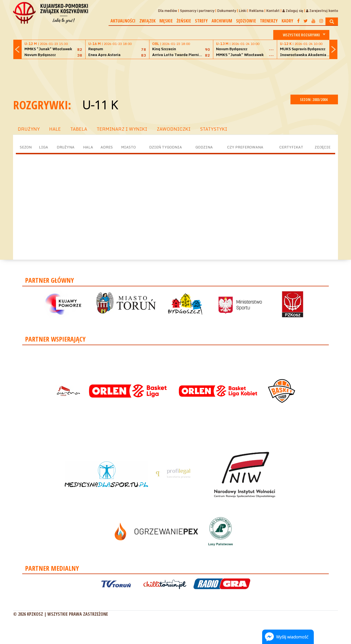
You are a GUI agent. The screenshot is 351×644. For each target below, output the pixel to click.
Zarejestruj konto (322, 11)
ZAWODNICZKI (174, 129)
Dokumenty (227, 11)
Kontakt (273, 11)
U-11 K (100, 105)
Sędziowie (246, 21)
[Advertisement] (175, 76)
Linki (243, 11)
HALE (55, 129)
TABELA (79, 129)
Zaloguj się (293, 11)
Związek (147, 21)
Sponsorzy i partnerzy (197, 11)
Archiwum (222, 21)
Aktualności (123, 21)
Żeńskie (184, 21)
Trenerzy (269, 21)
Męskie (166, 21)
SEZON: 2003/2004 (314, 99)
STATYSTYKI (214, 129)
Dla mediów (168, 11)
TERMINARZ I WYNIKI (122, 129)
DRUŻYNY (29, 129)
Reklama (256, 11)
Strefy (201, 21)
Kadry (287, 21)
